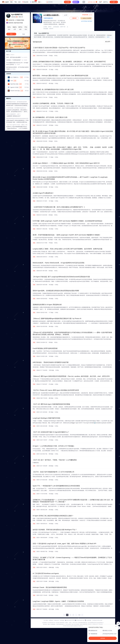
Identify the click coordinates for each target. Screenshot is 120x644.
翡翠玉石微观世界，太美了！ (14, 114)
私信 (24, 34)
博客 (11, 2)
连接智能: (9, 104)
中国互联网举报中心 (60, 622)
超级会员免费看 (107, 18)
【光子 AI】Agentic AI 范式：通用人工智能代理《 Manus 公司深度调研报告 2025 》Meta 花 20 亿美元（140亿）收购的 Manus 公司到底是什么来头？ (17, 125)
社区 (19, 2)
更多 (40, 2)
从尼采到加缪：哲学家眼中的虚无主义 (16, 108)
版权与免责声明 (84, 622)
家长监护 (45, 622)
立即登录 (103, 638)
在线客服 (89, 618)
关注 (11, 34)
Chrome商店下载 (69, 622)
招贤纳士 (51, 618)
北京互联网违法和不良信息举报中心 (96, 621)
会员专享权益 (105, 21)
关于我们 (46, 618)
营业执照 (101, 622)
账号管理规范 (77, 622)
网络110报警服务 (52, 622)
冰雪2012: (9, 127)
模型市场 (34, 2)
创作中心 (106, 2)
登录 (84, 2)
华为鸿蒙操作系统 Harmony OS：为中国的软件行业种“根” (17, 64)
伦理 (10, 55)
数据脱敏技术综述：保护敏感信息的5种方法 (17, 102)
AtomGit (25, 2)
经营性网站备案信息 (83, 621)
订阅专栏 (95, 18)
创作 (114, 2)
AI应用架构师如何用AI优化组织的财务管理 (17, 119)
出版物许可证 (95, 622)
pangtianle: (9, 110)
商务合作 (57, 618)
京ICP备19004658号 (60, 621)
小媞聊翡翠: (9, 116)
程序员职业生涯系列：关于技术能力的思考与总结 (17, 68)
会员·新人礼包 (93, 2)
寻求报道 (62, 618)
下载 (15, 2)
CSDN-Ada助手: (10, 120)
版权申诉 (90, 622)
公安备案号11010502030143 (49, 621)
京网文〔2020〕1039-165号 (71, 621)
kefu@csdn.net (80, 618)
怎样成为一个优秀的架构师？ (17, 60)
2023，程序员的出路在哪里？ (17, 57)
